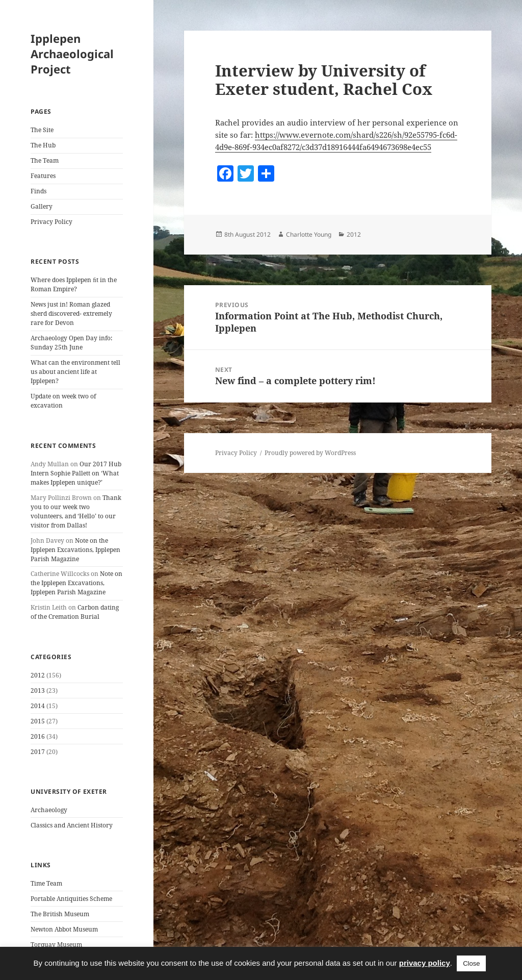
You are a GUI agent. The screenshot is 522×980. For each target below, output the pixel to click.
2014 (38, 706)
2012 (38, 675)
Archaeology (49, 810)
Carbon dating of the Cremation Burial (75, 612)
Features (43, 176)
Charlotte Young (309, 234)
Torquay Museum (56, 945)
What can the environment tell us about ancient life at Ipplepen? (75, 372)
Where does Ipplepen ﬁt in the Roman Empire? (74, 284)
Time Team (46, 883)
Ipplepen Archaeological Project (72, 54)
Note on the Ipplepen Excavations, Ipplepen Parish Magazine (75, 550)
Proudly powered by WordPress (310, 453)
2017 (38, 752)
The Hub (43, 145)
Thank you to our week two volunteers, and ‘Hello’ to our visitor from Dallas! (76, 511)
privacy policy (425, 963)
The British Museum (60, 914)
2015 (38, 721)
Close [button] (471, 963)
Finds (38, 191)
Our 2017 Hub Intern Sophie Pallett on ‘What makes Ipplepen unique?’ (76, 473)
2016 (38, 736)
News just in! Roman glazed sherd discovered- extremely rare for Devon (71, 313)
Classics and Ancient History (72, 825)
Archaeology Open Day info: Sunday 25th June (71, 343)
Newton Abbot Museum (64, 929)
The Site (42, 130)
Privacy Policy (51, 222)
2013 (38, 690)
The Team (45, 160)
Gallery (42, 206)
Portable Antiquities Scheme (71, 899)
